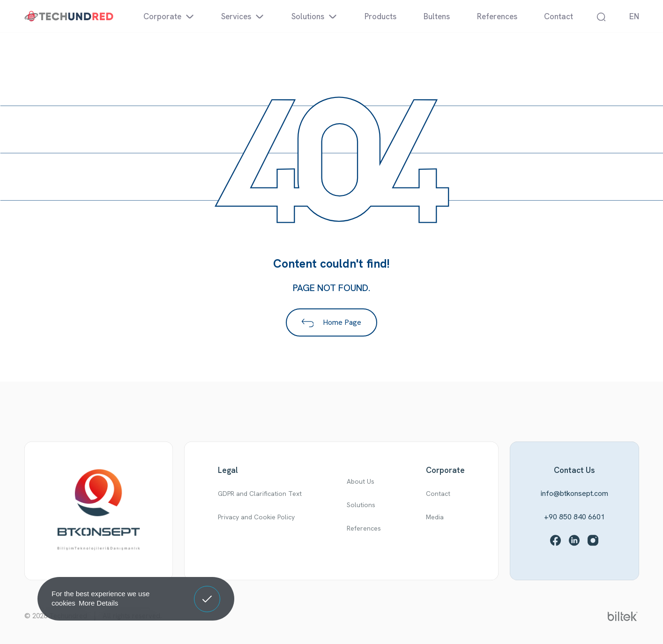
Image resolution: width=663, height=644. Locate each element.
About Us (361, 481)
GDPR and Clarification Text (260, 494)
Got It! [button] (207, 592)
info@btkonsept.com (574, 493)
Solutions (361, 505)
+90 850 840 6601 (574, 517)
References (364, 528)
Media (435, 517)
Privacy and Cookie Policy (256, 517)
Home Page (332, 322)
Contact (438, 494)
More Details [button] (98, 603)
